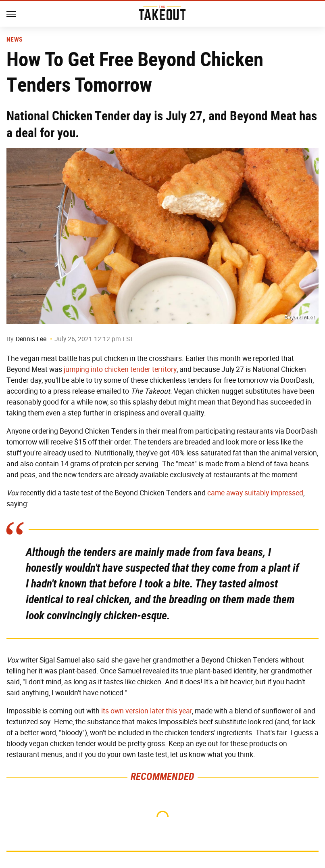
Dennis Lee (31, 339)
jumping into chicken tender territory (120, 369)
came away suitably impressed (255, 493)
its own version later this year (147, 711)
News (14, 40)
